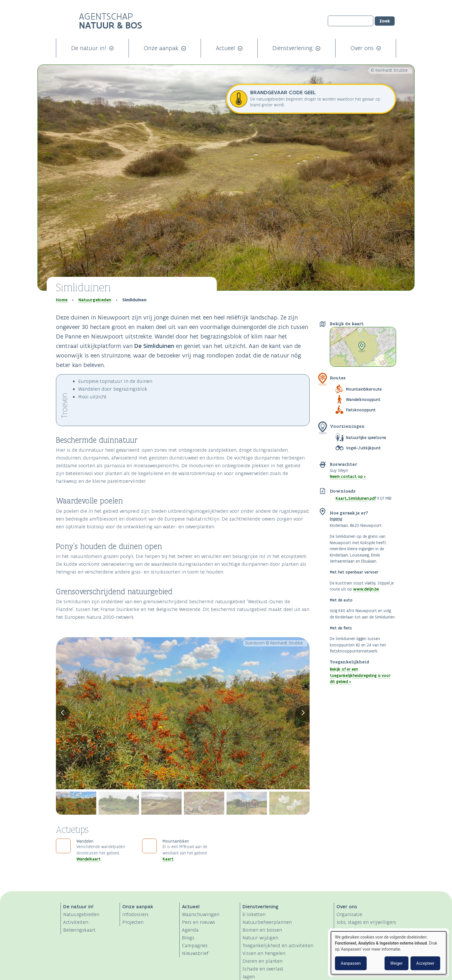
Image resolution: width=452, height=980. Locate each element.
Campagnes (195, 945)
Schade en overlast (263, 969)
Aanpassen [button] (351, 963)
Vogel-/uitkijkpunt (363, 448)
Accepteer (425, 963)
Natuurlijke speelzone (366, 438)
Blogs (188, 938)
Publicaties (349, 930)
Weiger (397, 963)
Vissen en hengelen (264, 953)
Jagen (249, 977)
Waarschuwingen (201, 914)
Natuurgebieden (95, 300)
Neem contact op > (348, 476)
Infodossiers (135, 914)
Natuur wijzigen (260, 938)
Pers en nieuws (198, 922)
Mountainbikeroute (364, 389)
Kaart (168, 859)
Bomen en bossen (262, 930)
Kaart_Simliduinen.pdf (356, 498)
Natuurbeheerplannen (267, 922)
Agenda (190, 930)
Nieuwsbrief (195, 953)
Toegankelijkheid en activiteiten (278, 945)
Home (62, 300)
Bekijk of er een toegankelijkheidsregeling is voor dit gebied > (360, 675)
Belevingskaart (79, 930)
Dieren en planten (262, 961)
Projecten (133, 922)
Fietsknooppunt (361, 410)
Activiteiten (76, 922)
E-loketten (254, 914)
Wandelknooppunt (363, 400)
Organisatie (349, 914)
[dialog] (389, 953)
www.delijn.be (366, 589)
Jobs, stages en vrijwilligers (366, 922)
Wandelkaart (88, 859)
